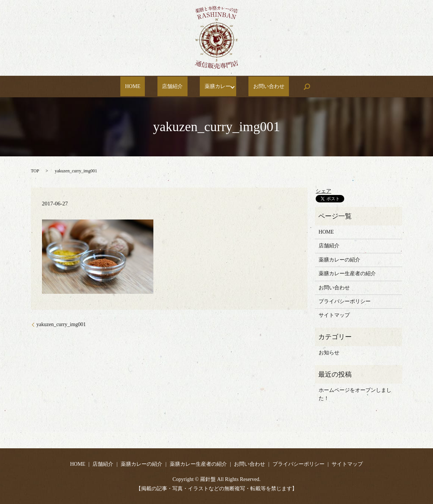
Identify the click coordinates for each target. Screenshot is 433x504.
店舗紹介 (174, 87)
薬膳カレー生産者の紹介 (347, 274)
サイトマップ (334, 315)
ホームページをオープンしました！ (355, 394)
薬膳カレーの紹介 (339, 260)
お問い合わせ (258, 87)
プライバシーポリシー (345, 301)
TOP (35, 171)
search (292, 87)
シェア (323, 191)
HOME (143, 87)
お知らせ (329, 353)
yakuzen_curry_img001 (61, 324)
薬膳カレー (209, 87)
